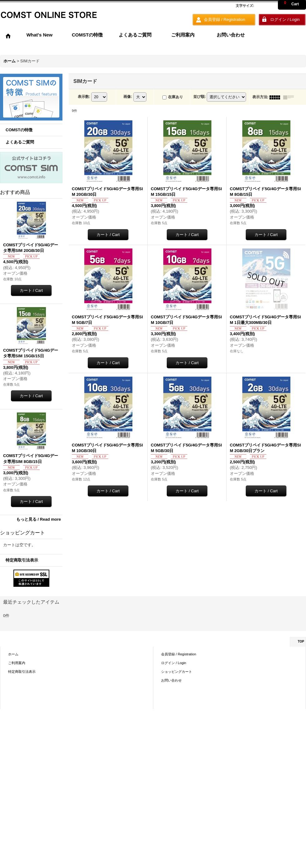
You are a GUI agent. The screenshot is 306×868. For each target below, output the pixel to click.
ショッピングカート (177, 672)
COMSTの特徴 (19, 130)
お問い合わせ (171, 680)
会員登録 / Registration (179, 654)
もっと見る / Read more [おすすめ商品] (39, 519)
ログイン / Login (174, 663)
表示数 (84, 97)
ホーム (13, 654)
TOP (301, 641)
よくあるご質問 (20, 142)
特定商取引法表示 (22, 560)
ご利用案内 (17, 663)
